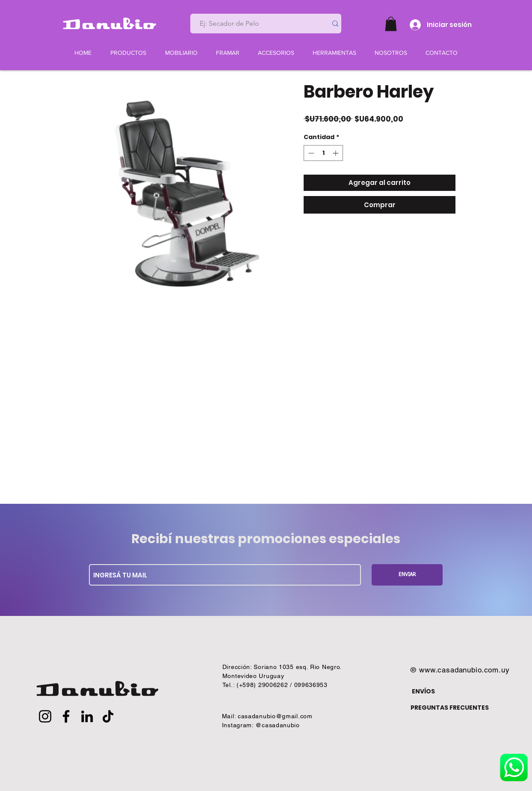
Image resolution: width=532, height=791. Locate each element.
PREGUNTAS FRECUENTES (450, 708)
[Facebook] (66, 716)
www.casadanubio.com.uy (464, 670)
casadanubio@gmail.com (275, 716)
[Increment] (336, 153)
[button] (391, 24)
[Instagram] (45, 716)
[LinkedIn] (87, 716)
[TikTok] (108, 716)
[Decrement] (310, 153)
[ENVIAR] (407, 575)
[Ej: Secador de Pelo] (255, 24)
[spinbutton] (323, 153)
